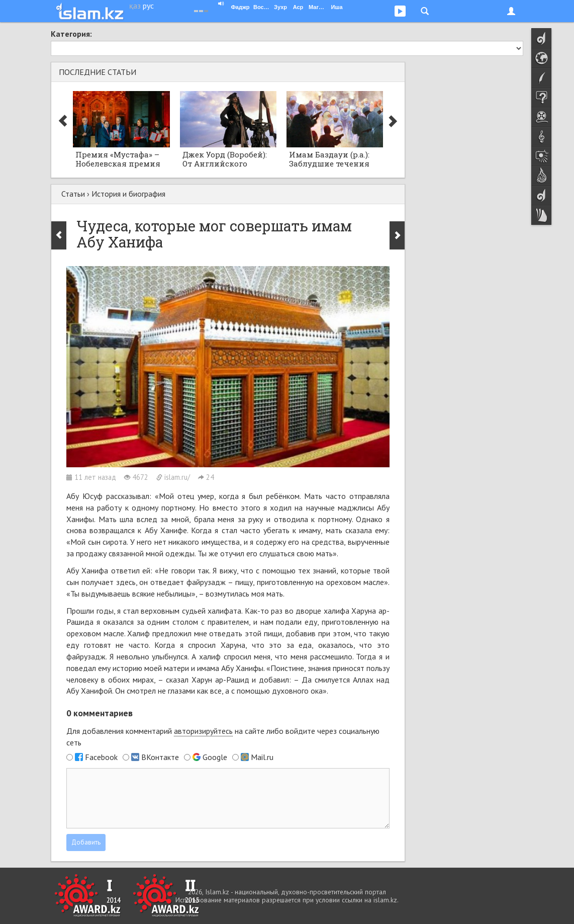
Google (215, 757)
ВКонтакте (160, 757)
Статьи (73, 194)
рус (148, 6)
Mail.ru (262, 757)
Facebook (101, 757)
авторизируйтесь (203, 731)
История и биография (128, 194)
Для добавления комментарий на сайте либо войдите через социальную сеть (223, 737)
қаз (135, 6)
